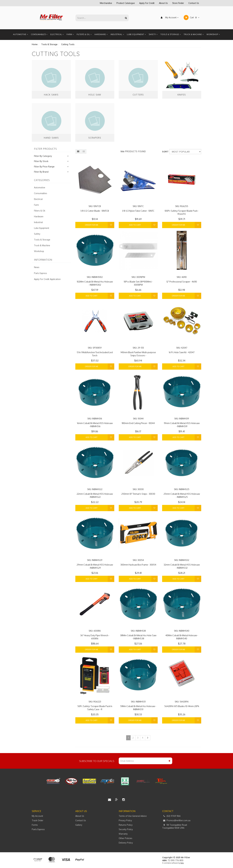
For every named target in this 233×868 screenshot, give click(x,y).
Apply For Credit (147, 3)
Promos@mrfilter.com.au (176, 820)
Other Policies (125, 838)
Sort (165, 152)
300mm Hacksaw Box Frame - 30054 (138, 565)
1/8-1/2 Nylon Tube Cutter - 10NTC (138, 211)
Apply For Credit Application (47, 279)
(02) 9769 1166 (171, 816)
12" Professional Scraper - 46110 (182, 282)
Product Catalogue (126, 3)
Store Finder (178, 3)
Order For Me (92, 225)
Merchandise (106, 3)
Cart (191, 18)
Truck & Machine (194, 34)
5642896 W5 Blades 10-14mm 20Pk (182, 706)
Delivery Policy (126, 843)
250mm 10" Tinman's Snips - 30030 (138, 494)
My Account (169, 18)
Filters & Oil (84, 34)
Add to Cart (135, 225)
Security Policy (126, 829)
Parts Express (40, 273)
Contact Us (194, 3)
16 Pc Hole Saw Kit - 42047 (182, 352)
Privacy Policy (125, 820)
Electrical (57, 34)
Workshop (213, 34)
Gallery (79, 825)
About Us (163, 3)
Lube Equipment (136, 34)
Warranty (123, 834)
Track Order (38, 820)
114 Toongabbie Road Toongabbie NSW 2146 (175, 826)
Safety (153, 34)
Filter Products (45, 149)
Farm (70, 34)
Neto (182, 863)
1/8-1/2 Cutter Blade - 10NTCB (95, 211)
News (37, 267)
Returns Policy (126, 825)
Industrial (117, 34)
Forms (35, 825)
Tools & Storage (171, 34)
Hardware (101, 34)
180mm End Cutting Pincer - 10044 (138, 423)
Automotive (21, 34)
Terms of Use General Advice (133, 816)
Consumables (39, 34)
